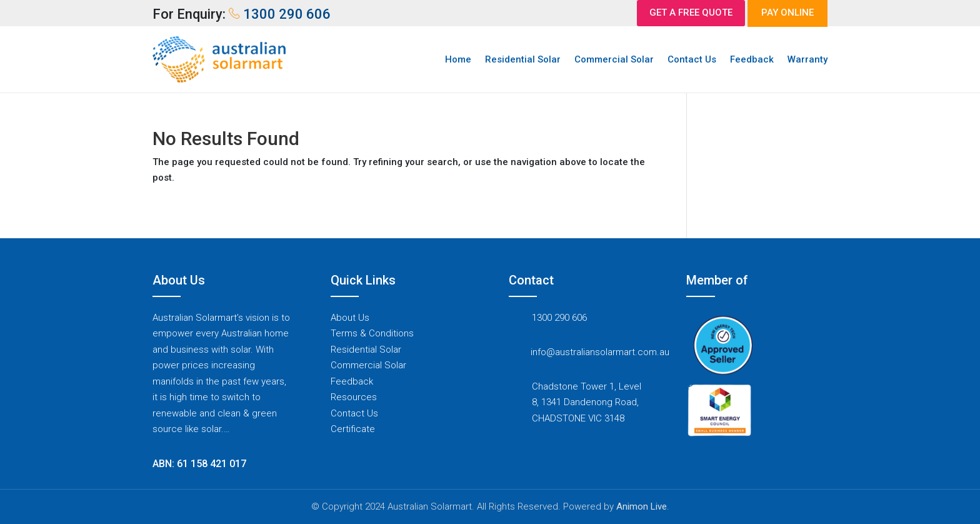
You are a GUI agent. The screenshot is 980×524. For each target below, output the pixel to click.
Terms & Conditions (372, 333)
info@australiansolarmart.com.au (600, 352)
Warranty (807, 59)
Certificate (353, 429)
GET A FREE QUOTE (691, 13)
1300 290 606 (559, 318)
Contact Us (692, 59)
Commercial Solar (614, 59)
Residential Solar (523, 59)
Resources (354, 397)
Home (458, 59)
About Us (350, 318)
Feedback (752, 59)
